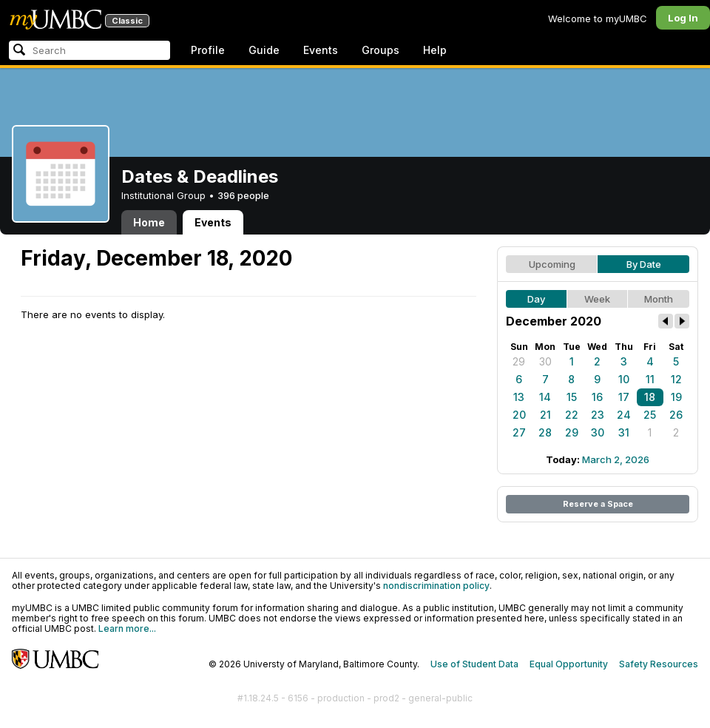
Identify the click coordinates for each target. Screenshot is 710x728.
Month (659, 299)
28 (545, 432)
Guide (264, 50)
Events (321, 50)
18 (650, 397)
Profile (208, 50)
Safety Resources (659, 664)
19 (676, 397)
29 (519, 361)
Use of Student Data (474, 664)
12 (676, 379)
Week (597, 299)
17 (624, 397)
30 (545, 361)
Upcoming (552, 264)
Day (536, 299)
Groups (381, 50)
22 (572, 415)
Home (149, 222)
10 (624, 379)
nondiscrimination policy (436, 586)
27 (519, 432)
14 (545, 397)
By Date (644, 264)
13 (519, 397)
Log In (683, 18)
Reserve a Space (598, 504)
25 (650, 415)
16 (597, 397)
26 (676, 415)
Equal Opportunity (569, 664)
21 (545, 415)
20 (519, 415)
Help (435, 50)
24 (624, 415)
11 (650, 379)
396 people (243, 195)
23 (598, 415)
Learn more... (127, 628)
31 (624, 432)
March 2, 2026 (616, 459)
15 (572, 397)
